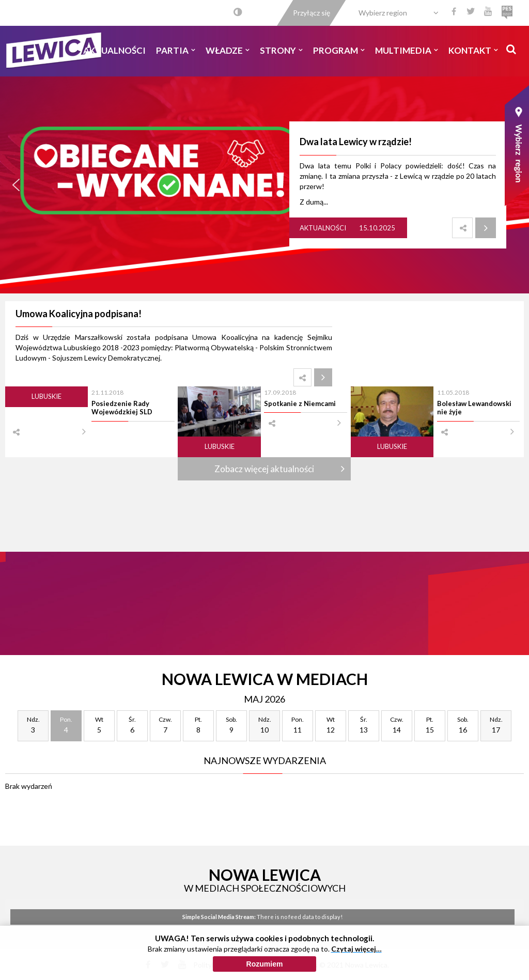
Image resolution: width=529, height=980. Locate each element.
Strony (281, 50)
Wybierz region (383, 13)
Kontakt (473, 50)
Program (339, 50)
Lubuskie (46, 396)
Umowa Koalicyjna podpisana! (79, 314)
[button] (16, 185)
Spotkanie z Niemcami (300, 403)
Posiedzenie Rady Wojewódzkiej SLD (122, 408)
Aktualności (114, 50)
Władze (228, 50)
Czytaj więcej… (356, 949)
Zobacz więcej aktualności (264, 469)
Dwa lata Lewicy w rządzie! (356, 142)
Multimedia (407, 50)
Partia (176, 50)
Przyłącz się (312, 13)
